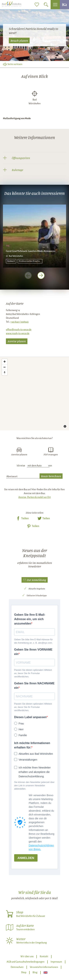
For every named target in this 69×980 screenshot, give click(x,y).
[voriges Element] (28, 275)
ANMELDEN (26, 858)
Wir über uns (27, 956)
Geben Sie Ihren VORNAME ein (33, 652)
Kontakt (44, 956)
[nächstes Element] (41, 275)
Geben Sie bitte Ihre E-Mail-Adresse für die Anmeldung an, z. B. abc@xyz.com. (33, 641)
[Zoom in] (5, 362)
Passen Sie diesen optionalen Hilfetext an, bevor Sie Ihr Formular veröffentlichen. (33, 673)
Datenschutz (17, 967)
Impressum (56, 962)
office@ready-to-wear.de (19, 330)
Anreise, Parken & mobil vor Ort (35, 497)
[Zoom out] (5, 367)
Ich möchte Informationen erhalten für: (32, 745)
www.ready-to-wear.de (18, 333)
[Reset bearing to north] (5, 373)
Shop (24, 972)
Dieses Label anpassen (30, 717)
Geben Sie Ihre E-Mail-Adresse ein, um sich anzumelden (30, 619)
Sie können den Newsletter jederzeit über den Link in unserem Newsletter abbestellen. (34, 786)
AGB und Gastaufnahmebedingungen (25, 962)
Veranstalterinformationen (44, 967)
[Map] (34, 394)
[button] (35, 580)
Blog (35, 972)
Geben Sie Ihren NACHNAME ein (34, 686)
